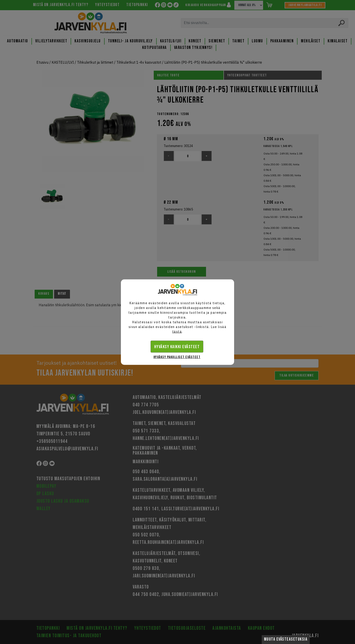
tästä (177, 331)
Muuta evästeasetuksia (286, 639)
